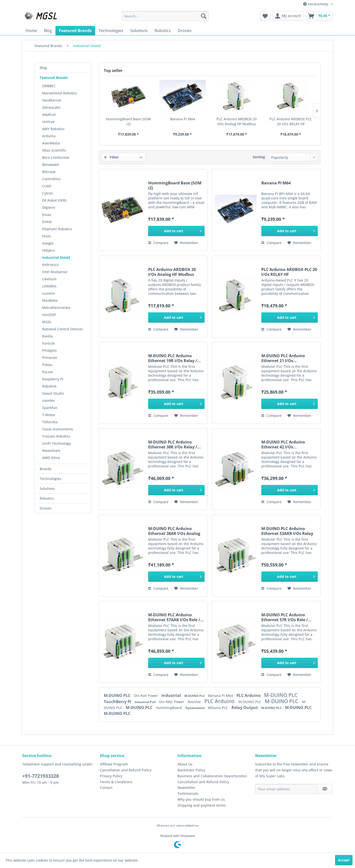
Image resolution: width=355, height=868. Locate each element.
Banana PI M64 (183, 119)
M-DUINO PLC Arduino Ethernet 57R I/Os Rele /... (286, 617)
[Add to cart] (176, 231)
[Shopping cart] (319, 16)
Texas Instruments (58, 429)
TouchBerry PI (118, 702)
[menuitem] (165, 16)
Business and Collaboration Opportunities (212, 776)
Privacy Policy (111, 776)
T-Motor (49, 415)
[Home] (31, 31)
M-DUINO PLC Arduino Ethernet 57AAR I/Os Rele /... (176, 617)
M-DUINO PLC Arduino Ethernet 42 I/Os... (283, 444)
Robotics (47, 498)
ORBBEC (49, 86)
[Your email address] (286, 789)
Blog (43, 68)
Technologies (51, 479)
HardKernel (52, 100)
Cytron (48, 193)
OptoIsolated (195, 708)
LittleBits (49, 286)
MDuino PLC (218, 708)
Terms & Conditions (116, 782)
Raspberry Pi (53, 379)
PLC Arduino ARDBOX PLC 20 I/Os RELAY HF (291, 121)
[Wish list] (265, 16)
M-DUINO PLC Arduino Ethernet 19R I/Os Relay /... (175, 358)
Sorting (259, 157)
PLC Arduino (249, 695)
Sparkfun (50, 408)
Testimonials (188, 793)
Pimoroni (50, 358)
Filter (111, 157)
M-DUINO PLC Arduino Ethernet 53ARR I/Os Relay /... (287, 531)
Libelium (49, 279)
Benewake (51, 165)
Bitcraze (49, 172)
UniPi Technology (56, 443)
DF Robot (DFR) (54, 200)
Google (48, 243)
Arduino (49, 136)
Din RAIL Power (172, 702)
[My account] (288, 16)
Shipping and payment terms (202, 805)
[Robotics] (163, 31)
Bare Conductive (56, 157)
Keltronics (50, 265)
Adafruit (49, 115)
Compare (158, 243)
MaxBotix (50, 300)
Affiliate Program (114, 764)
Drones (46, 508)
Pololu (47, 365)
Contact (106, 788)
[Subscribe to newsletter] (325, 789)
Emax (47, 215)
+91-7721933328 (41, 776)
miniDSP (49, 315)
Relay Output (245, 708)
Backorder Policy (191, 770)
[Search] (204, 16)
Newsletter (186, 788)
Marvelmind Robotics (60, 93)
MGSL (47, 322)
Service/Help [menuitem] (316, 4)
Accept (344, 860)
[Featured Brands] (75, 31)
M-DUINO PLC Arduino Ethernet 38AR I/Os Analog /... (174, 531)
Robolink (49, 386)
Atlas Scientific (54, 150)
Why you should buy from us (201, 799)
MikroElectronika (56, 308)
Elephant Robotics (57, 229)
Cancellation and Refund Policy (126, 770)
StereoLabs (51, 107)
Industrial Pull (146, 702)
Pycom (48, 372)
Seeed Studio (53, 393)
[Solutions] (139, 31)
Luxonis (49, 293)
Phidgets (49, 350)
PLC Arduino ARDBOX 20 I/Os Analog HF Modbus (237, 121)
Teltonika (50, 422)
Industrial (172, 695)
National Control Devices (62, 329)
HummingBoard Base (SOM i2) (128, 121)
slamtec (49, 400)
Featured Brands (54, 78)
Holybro (49, 250)
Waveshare (51, 451)
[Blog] (48, 31)
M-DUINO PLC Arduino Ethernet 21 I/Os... (283, 358)
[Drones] (185, 31)
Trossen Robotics (56, 436)
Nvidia (47, 336)
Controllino (51, 179)
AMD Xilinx (51, 458)
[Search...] (165, 16)
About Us (185, 764)
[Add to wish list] (186, 243)
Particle (48, 343)
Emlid (47, 222)
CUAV (47, 186)
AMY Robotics (53, 129)
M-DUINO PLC (118, 695)
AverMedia (51, 143)
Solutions (47, 488)
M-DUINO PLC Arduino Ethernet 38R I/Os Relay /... (175, 444)
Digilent (49, 207)
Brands (46, 469)
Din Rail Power (146, 696)
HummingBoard (169, 708)
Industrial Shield (56, 257)
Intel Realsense (55, 272)
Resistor (195, 702)
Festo (46, 236)
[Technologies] (111, 31)
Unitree (48, 122)
